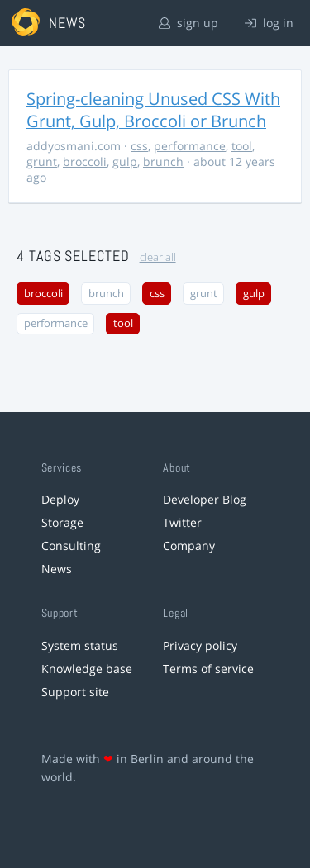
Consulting (71, 545)
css (139, 146)
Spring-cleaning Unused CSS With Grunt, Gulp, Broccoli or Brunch (153, 110)
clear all (158, 257)
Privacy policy (200, 645)
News (57, 569)
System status (80, 645)
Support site (75, 692)
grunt (42, 161)
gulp (125, 161)
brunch (163, 161)
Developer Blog (205, 499)
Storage (62, 522)
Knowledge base (87, 669)
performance (190, 146)
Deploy (60, 499)
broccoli (85, 161)
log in (269, 23)
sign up (188, 23)
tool (242, 146)
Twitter (182, 522)
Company (189, 545)
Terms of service (208, 669)
